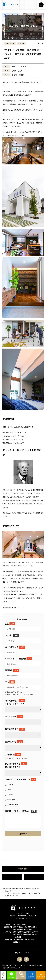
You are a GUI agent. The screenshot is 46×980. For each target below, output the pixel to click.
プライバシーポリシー (23, 953)
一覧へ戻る (30, 869)
